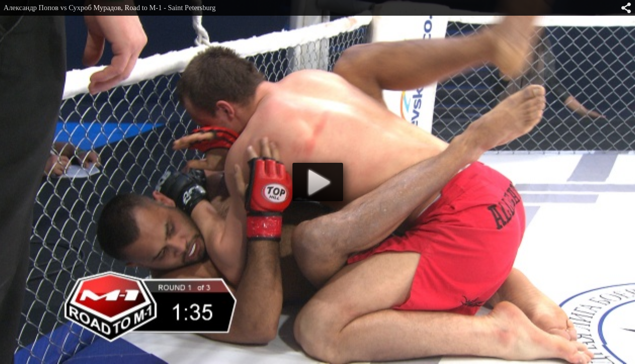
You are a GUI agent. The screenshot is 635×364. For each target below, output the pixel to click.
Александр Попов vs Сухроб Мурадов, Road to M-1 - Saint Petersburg (110, 8)
